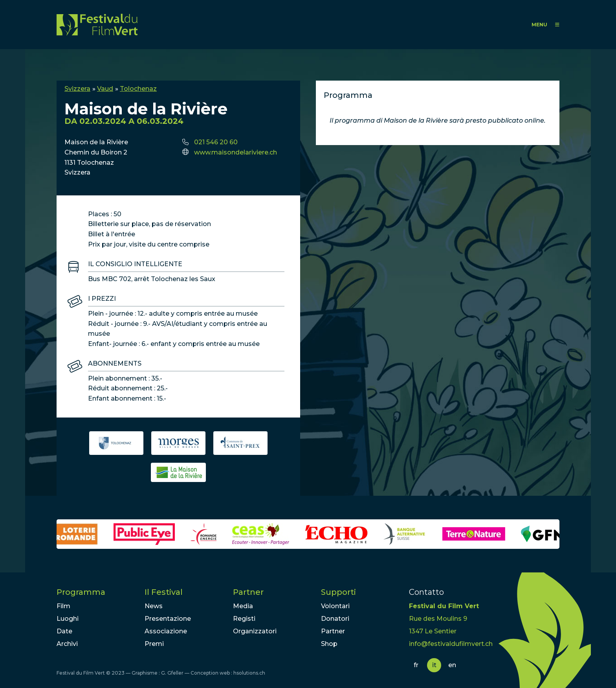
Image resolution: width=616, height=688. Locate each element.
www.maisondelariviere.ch (236, 152)
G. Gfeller (172, 673)
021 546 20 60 (216, 142)
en (452, 665)
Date (64, 631)
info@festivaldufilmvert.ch (451, 644)
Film (63, 606)
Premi (154, 644)
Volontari (335, 606)
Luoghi (68, 619)
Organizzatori (255, 631)
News (154, 606)
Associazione (166, 631)
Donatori (335, 619)
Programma (81, 592)
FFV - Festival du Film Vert (97, 25)
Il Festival (164, 592)
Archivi (67, 644)
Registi (244, 619)
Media (243, 606)
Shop (329, 644)
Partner (248, 592)
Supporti (338, 592)
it (434, 665)
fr (416, 665)
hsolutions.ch (249, 673)
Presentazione (168, 619)
